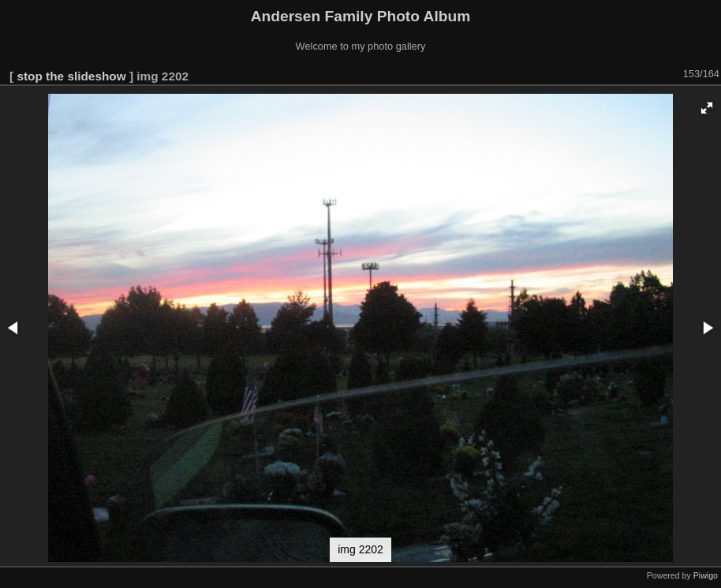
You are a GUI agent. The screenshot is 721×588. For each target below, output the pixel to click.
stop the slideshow (71, 76)
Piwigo (706, 575)
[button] (707, 108)
